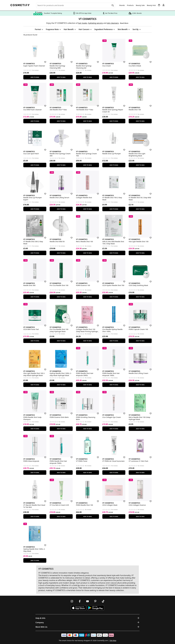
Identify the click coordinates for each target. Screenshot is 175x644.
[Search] (113, 5)
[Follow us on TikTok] (103, 601)
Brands (122, 5)
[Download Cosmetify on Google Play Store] (96, 608)
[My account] (164, 5)
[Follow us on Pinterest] (95, 601)
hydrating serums (95, 23)
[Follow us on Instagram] (72, 601)
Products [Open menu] (130, 5)
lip (79, 585)
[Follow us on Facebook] (80, 601)
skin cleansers (113, 23)
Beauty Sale (140, 5)
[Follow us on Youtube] (87, 601)
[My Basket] (159, 5)
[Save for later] (44, 61)
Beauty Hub (151, 5)
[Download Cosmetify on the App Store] (78, 608)
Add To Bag (35, 77)
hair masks (83, 23)
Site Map (113, 640)
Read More (124, 23)
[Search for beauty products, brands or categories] (76, 5)
